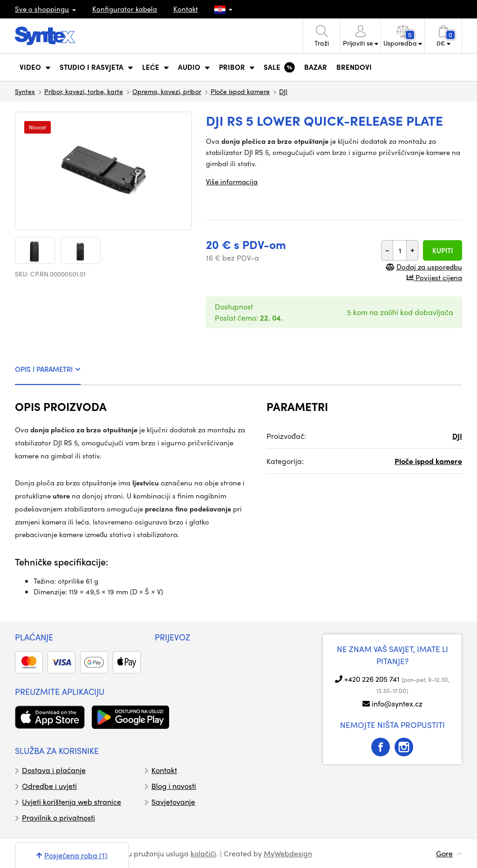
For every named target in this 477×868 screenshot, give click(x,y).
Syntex (25, 91)
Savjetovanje (173, 802)
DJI (283, 91)
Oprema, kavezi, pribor (167, 91)
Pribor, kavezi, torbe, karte (84, 91)
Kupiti (443, 250)
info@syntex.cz (397, 703)
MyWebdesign (288, 853)
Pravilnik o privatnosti (58, 818)
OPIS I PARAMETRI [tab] (48, 369)
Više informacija (232, 182)
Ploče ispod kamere (240, 91)
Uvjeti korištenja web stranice (72, 802)
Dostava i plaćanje (54, 770)
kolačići (203, 853)
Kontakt (186, 9)
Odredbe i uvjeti (49, 786)
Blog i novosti (174, 786)
